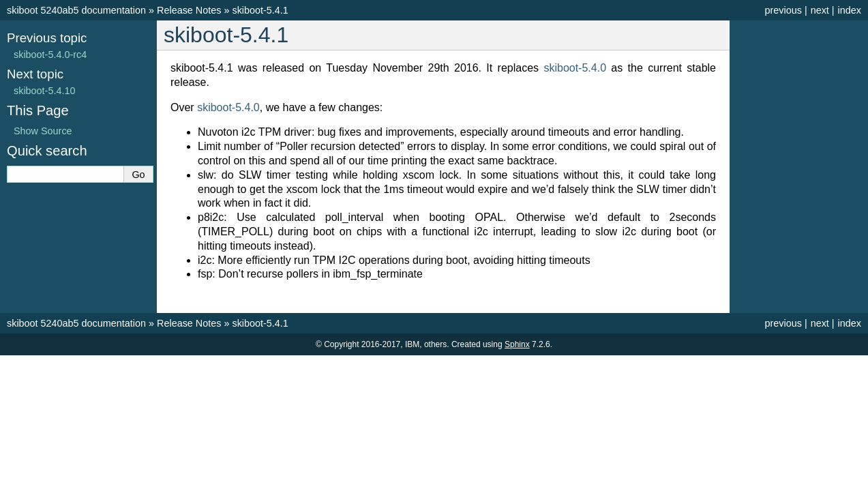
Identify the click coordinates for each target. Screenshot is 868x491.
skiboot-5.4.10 (44, 91)
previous (783, 10)
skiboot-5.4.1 (260, 10)
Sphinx (517, 344)
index (850, 10)
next (820, 10)
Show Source (43, 131)
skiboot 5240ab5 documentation (76, 10)
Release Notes (189, 10)
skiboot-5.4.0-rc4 (50, 55)
